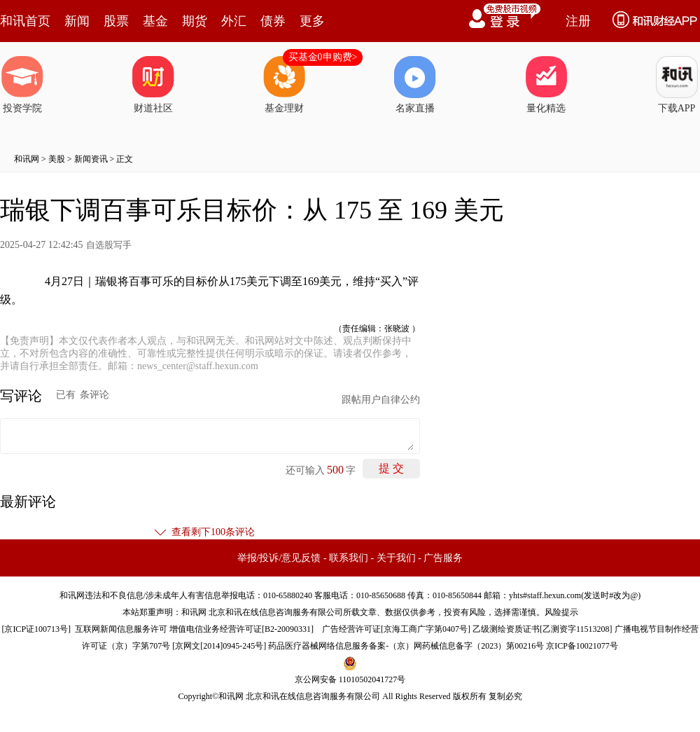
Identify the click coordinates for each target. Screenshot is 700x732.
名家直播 (415, 85)
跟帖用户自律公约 (381, 400)
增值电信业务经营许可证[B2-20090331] (241, 629)
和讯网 (27, 159)
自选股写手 (109, 245)
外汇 (234, 21)
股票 (116, 21)
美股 (57, 159)
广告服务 (443, 558)
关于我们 (396, 558)
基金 (155, 21)
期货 (195, 21)
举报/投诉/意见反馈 (279, 558)
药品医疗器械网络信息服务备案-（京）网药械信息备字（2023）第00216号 (406, 646)
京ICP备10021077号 (582, 646)
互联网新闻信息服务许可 (121, 629)
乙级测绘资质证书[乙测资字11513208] (542, 629)
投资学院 (22, 85)
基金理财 (284, 85)
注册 (578, 21)
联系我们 (349, 558)
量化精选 (546, 85)
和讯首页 (25, 21)
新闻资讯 (91, 159)
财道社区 (153, 85)
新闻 (77, 21)
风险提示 (561, 612)
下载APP (677, 85)
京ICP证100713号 (36, 629)
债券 (273, 21)
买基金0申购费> (323, 57)
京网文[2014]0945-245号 (219, 646)
